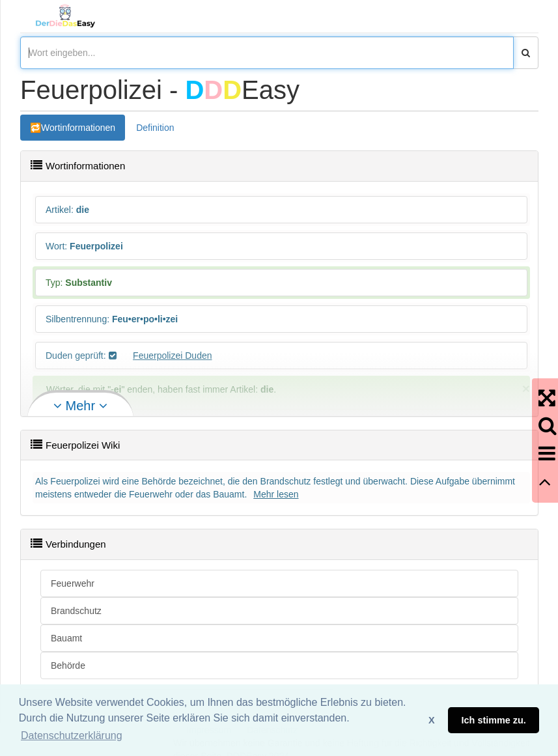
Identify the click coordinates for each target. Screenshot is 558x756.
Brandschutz (76, 611)
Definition (155, 128)
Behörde (68, 665)
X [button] (432, 720)
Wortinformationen (78, 128)
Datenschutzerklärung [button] (72, 735)
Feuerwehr (73, 583)
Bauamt (66, 638)
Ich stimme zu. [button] (494, 720)
